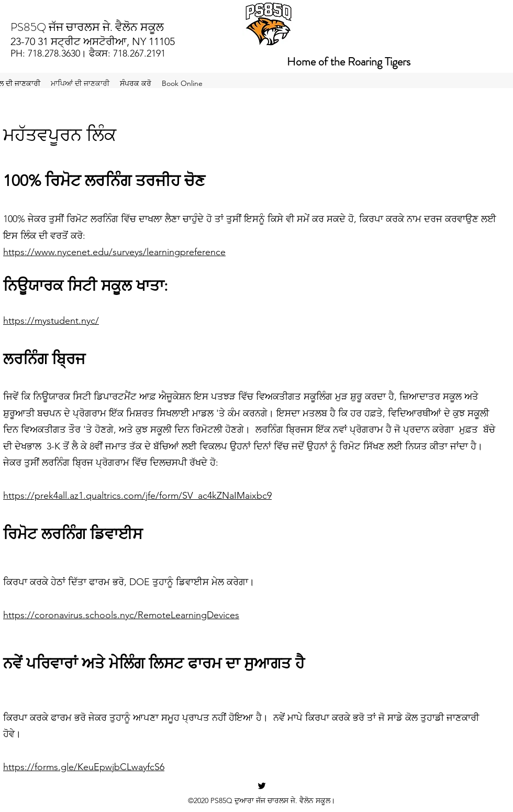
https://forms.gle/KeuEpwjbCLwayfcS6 (84, 767)
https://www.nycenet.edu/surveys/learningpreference (114, 252)
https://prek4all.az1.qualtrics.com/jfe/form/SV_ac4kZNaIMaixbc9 (137, 496)
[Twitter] (262, 786)
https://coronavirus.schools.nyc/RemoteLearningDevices (121, 615)
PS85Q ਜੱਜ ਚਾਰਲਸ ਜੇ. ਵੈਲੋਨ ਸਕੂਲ (87, 27)
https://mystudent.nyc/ (51, 321)
